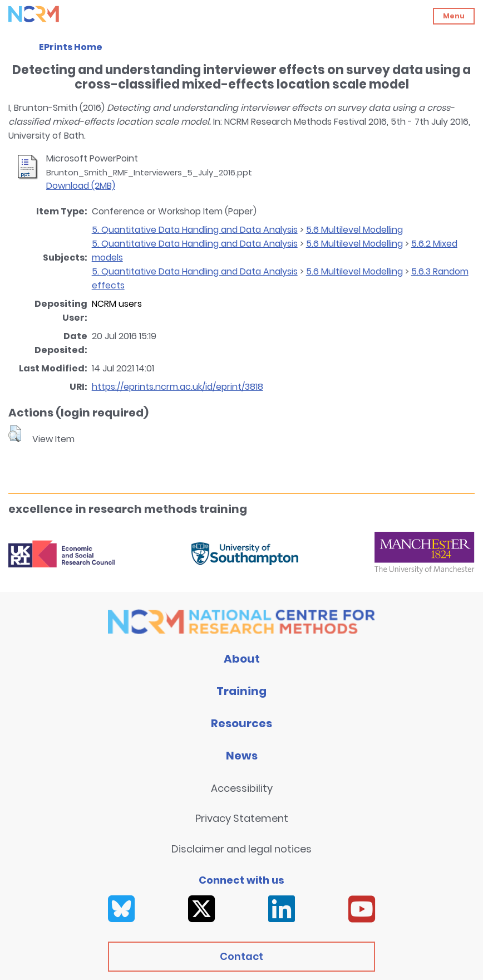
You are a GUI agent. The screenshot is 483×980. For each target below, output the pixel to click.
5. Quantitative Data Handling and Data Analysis (195, 230)
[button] (15, 434)
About (242, 659)
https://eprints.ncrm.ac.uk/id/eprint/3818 (178, 387)
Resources (241, 723)
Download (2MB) (81, 186)
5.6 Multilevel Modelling (354, 230)
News (242, 756)
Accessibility (242, 788)
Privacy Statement (242, 818)
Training (241, 691)
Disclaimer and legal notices (241, 849)
